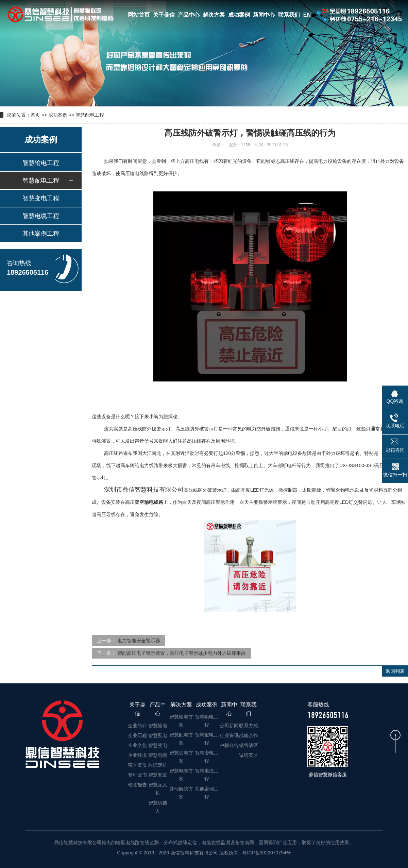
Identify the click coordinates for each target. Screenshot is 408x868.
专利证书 (137, 775)
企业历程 (137, 735)
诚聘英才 (249, 755)
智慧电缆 (158, 755)
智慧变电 (158, 745)
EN (307, 15)
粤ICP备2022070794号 (266, 853)
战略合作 (249, 735)
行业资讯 (229, 735)
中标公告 (229, 745)
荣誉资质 (137, 765)
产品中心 (189, 15)
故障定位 (158, 765)
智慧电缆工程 (41, 216)
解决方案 (214, 15)
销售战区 (249, 745)
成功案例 (239, 15)
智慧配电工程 (90, 115)
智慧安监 (158, 775)
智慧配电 (158, 735)
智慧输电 (158, 726)
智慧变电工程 (41, 198)
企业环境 (137, 755)
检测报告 (137, 785)
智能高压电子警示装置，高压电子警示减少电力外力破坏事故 (182, 653)
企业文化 (137, 745)
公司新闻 (229, 726)
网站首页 (139, 15)
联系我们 (289, 15)
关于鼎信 (164, 15)
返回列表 (395, 671)
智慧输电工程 (41, 163)
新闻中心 (264, 15)
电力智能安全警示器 (139, 641)
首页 (35, 115)
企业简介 (137, 726)
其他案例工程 (41, 234)
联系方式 (249, 726)
